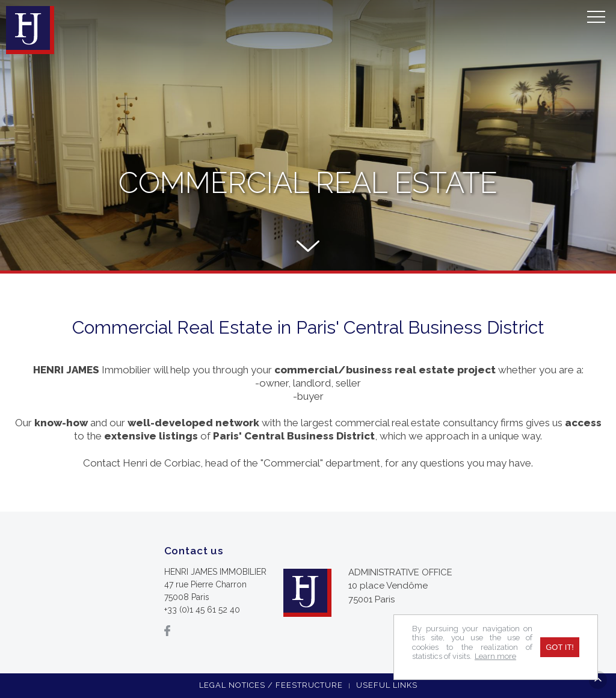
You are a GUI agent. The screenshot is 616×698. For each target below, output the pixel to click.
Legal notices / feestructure (271, 685)
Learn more (495, 656)
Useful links (387, 685)
